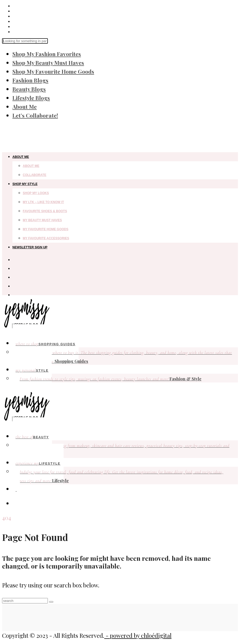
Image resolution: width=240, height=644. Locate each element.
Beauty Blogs (29, 89)
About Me (25, 106)
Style (32, 370)
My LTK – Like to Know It (43, 202)
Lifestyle (118, 477)
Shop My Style (25, 184)
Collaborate (35, 175)
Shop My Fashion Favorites (47, 54)
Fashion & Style (111, 379)
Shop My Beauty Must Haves (48, 63)
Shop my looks (36, 193)
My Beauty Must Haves (42, 220)
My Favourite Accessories (46, 238)
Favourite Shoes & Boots (45, 211)
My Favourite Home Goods (46, 229)
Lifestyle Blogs (31, 98)
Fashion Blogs (30, 80)
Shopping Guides (46, 344)
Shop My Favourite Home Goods (53, 71)
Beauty (32, 437)
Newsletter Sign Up (30, 247)
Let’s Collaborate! (35, 115)
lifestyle (38, 463)
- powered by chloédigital (138, 635)
